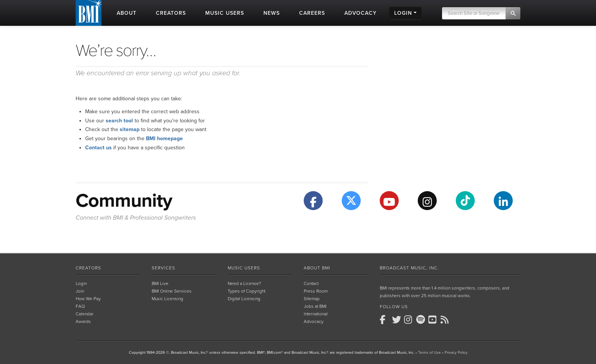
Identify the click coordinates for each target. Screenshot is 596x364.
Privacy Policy (456, 353)
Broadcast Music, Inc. (409, 268)
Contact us (98, 148)
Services (163, 268)
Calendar (85, 314)
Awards (83, 321)
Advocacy (314, 321)
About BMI (317, 268)
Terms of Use (430, 353)
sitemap (130, 129)
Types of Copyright (246, 291)
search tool (119, 121)
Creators (88, 268)
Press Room (316, 291)
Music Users (244, 268)
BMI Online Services (172, 291)
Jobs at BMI (315, 306)
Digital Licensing (244, 299)
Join (80, 291)
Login (81, 283)
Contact (311, 283)
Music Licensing (167, 299)
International (316, 314)
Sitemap (312, 299)
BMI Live (160, 283)
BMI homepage (164, 138)
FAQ (80, 306)
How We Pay (88, 299)
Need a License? (244, 283)
